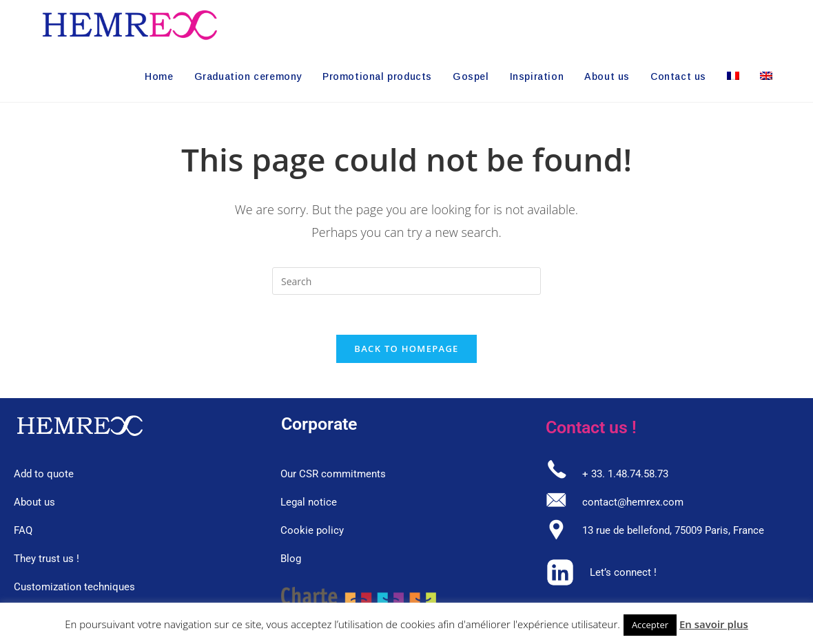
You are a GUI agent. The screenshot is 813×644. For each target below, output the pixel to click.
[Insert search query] (406, 281)
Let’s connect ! (623, 574)
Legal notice (309, 504)
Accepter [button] (650, 625)
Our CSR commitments (333, 476)
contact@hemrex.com (633, 504)
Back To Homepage (406, 351)
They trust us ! (47, 561)
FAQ (23, 532)
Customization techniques (74, 589)
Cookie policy (312, 532)
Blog (291, 561)
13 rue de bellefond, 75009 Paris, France (673, 532)
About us (34, 504)
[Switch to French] (733, 76)
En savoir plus (714, 624)
